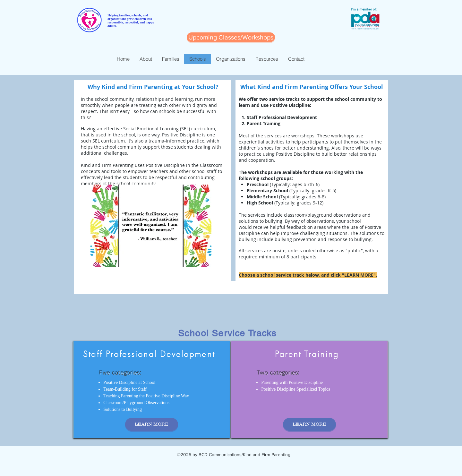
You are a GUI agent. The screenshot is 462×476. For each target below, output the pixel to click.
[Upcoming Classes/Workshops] (231, 37)
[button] (151, 226)
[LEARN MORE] (152, 424)
